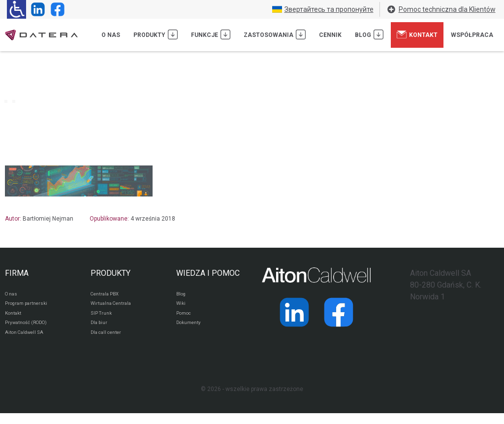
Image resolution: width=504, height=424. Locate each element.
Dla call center (110, 342)
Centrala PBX (109, 295)
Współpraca (472, 35)
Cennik (330, 35)
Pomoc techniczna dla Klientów (441, 9)
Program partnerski (31, 307)
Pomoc (186, 319)
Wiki (182, 307)
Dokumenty (192, 330)
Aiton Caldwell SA (29, 342)
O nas (111, 35)
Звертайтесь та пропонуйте (323, 9)
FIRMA (17, 273)
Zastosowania (275, 34)
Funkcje (211, 34)
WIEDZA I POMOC (208, 273)
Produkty (156, 34)
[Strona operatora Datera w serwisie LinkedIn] (36, 9)
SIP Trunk (103, 319)
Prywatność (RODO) (31, 330)
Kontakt (417, 34)
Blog (369, 34)
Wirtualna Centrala (116, 307)
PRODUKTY (110, 273)
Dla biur (101, 330)
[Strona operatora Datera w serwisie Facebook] (56, 9)
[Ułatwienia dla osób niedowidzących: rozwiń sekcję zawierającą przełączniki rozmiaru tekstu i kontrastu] (16, 9)
